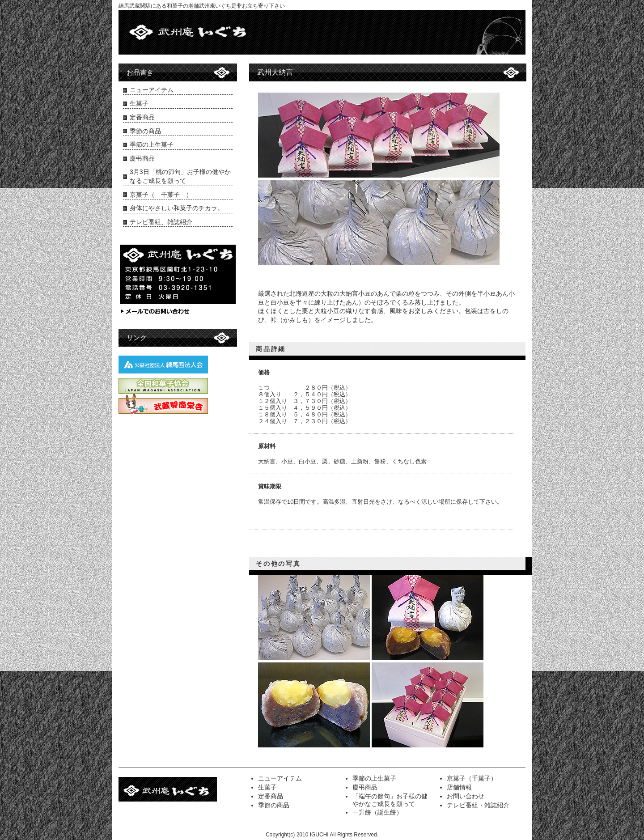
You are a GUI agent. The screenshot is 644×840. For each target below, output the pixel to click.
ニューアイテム (152, 90)
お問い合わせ (466, 796)
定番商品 (142, 117)
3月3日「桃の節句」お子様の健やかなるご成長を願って (180, 176)
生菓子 (139, 103)
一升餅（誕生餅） (377, 812)
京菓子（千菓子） (472, 778)
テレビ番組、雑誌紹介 (161, 222)
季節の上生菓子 (152, 144)
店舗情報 (459, 787)
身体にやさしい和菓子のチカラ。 (177, 208)
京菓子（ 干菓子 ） (161, 195)
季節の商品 (145, 131)
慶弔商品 (142, 158)
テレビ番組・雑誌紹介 (478, 805)
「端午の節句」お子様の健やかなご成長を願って (390, 800)
